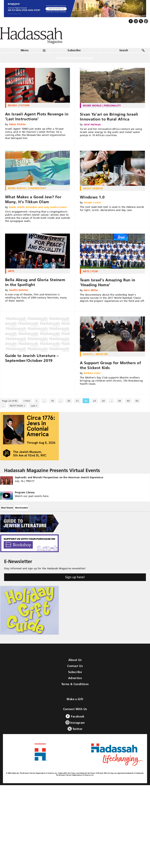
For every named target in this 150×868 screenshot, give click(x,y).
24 (103, 401)
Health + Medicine (95, 354)
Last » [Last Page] (34, 406)
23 (95, 401)
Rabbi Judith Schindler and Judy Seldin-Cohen (38, 207)
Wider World (92, 105)
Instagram (75, 722)
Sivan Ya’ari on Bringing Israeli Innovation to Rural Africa (109, 117)
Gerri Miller (91, 290)
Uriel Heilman (92, 124)
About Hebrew (93, 188)
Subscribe (74, 50)
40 (128, 401)
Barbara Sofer (92, 373)
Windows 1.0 (92, 197)
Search (124, 50)
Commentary (37, 188)
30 (120, 401)
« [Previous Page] (37, 401)
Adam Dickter (17, 124)
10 (52, 401)
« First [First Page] (27, 401)
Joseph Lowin (92, 202)
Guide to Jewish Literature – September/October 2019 (32, 358)
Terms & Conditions (75, 684)
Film (95, 271)
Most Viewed (7, 508)
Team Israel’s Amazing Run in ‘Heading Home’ (108, 282)
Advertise (75, 678)
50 (137, 401)
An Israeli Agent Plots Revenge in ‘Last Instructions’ (37, 116)
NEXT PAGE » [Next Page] (17, 406)
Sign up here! (75, 577)
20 (69, 401)
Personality (112, 105)
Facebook (75, 716)
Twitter (75, 729)
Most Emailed (21, 508)
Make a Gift (75, 699)
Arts (11, 271)
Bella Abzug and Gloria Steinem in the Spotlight (35, 282)
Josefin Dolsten (19, 290)
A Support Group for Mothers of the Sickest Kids (110, 365)
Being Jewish (17, 188)
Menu (25, 50)
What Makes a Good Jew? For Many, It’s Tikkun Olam (33, 199)
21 (77, 401)
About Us (75, 660)
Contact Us (75, 666)
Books (12, 105)
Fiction (24, 105)
